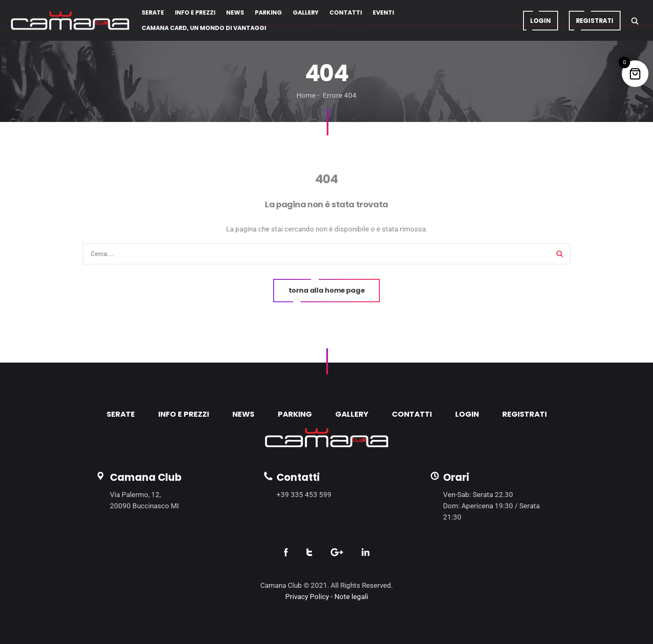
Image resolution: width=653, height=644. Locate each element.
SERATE (121, 414)
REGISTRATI (525, 414)
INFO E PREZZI (184, 414)
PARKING (295, 414)
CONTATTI (412, 414)
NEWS (243, 414)
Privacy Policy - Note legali (327, 597)
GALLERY (352, 414)
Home (306, 95)
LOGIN (467, 414)
